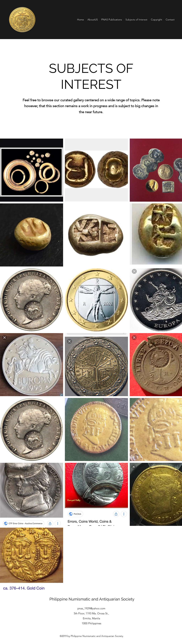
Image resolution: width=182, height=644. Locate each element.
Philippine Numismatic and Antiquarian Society (92, 599)
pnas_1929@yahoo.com (91, 608)
